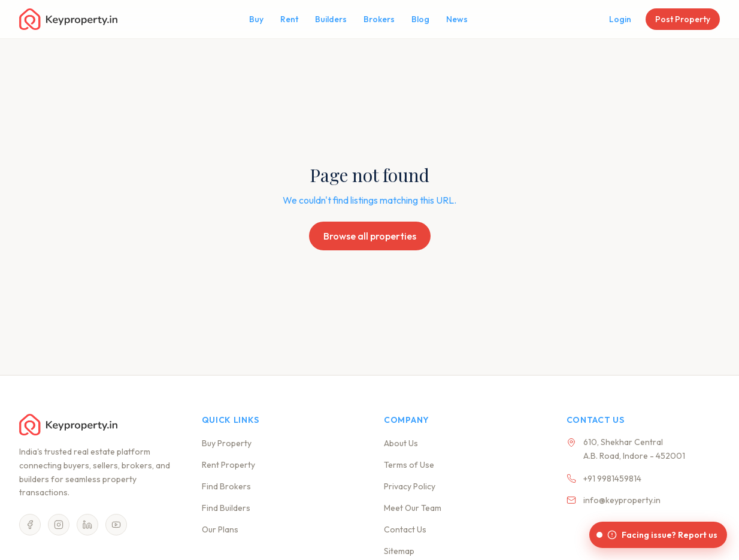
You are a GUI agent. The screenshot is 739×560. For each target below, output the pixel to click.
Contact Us (405, 529)
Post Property (683, 19)
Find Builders (226, 508)
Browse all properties (370, 236)
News (457, 19)
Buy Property (227, 443)
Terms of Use (409, 465)
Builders (331, 19)
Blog (420, 19)
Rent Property (228, 465)
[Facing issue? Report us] (658, 535)
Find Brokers (226, 486)
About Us (401, 443)
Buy (256, 19)
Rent (289, 19)
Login (620, 19)
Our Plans (220, 529)
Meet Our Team (413, 508)
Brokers (379, 19)
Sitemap (399, 551)
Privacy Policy (410, 486)
